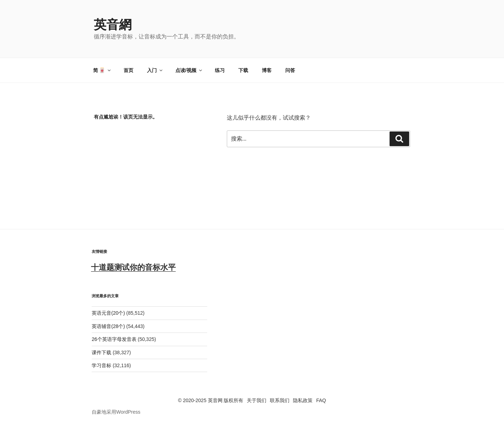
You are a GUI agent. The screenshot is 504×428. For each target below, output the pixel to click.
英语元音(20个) (108, 313)
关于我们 (257, 400)
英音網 (113, 25)
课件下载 (101, 352)
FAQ (321, 400)
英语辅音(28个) (108, 326)
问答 (290, 70)
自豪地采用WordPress (116, 412)
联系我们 (280, 400)
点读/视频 (189, 70)
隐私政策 (303, 400)
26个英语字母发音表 (114, 339)
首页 (128, 70)
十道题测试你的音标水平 (133, 267)
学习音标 (101, 365)
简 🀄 (103, 70)
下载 (243, 70)
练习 (220, 70)
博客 (267, 70)
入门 (155, 70)
